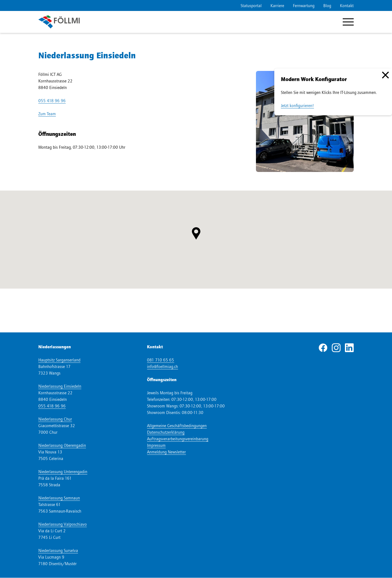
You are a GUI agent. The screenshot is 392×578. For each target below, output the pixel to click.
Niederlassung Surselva (58, 550)
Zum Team (47, 114)
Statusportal (251, 5)
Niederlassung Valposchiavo (63, 524)
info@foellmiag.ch (162, 366)
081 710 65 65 (161, 360)
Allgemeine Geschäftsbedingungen (177, 425)
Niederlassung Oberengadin (62, 445)
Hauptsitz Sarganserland (59, 360)
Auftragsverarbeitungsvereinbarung (178, 439)
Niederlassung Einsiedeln (60, 386)
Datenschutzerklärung (166, 432)
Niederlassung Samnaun (59, 498)
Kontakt (347, 5)
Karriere (277, 5)
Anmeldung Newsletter (166, 452)
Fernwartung (304, 5)
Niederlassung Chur (55, 419)
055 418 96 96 (52, 100)
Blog (327, 5)
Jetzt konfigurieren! (297, 105)
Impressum (156, 445)
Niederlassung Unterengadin (63, 471)
